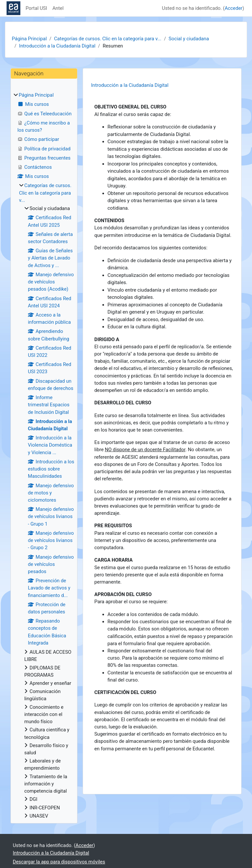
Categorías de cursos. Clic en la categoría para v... (108, 39)
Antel (58, 8)
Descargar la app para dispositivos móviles (59, 862)
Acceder (234, 8)
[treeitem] (44, 455)
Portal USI (36, 8)
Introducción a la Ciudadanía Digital (57, 46)
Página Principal (29, 39)
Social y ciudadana (189, 39)
